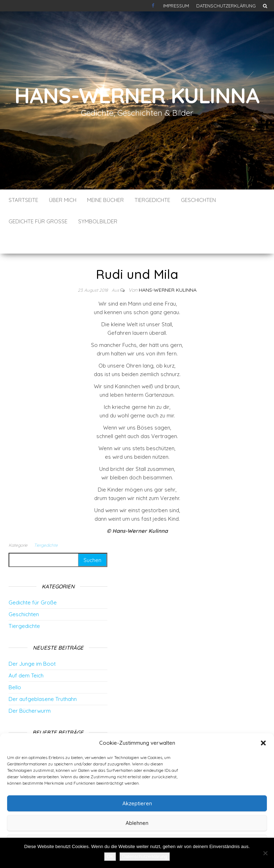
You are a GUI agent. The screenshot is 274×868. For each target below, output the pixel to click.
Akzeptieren (137, 803)
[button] (263, 743)
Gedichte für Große (38, 221)
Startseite (23, 200)
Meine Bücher (105, 200)
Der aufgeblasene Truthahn (43, 678)
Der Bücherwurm (30, 689)
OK (110, 856)
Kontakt (154, 6)
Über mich (63, 200)
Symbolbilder (98, 221)
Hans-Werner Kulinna (137, 95)
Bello (15, 666)
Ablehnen (137, 823)
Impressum (176, 6)
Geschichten (198, 200)
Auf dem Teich (26, 654)
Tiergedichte (152, 200)
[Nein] (265, 853)
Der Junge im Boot (32, 642)
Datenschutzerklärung (226, 6)
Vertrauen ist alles (33, 726)
